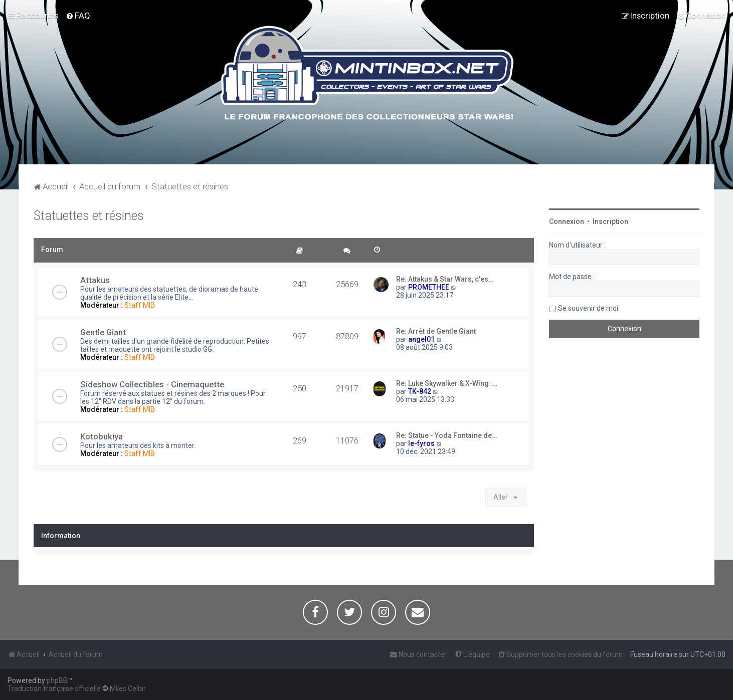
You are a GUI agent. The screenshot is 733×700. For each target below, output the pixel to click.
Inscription (610, 221)
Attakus (95, 280)
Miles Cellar (128, 688)
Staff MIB (140, 305)
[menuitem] (78, 16)
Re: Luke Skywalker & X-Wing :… (447, 383)
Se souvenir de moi (588, 308)
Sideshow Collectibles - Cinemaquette (152, 384)
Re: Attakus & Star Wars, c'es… (445, 279)
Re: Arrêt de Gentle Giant (436, 331)
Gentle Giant (103, 332)
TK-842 (420, 391)
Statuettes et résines (89, 216)
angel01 (421, 339)
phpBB (57, 680)
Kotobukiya (102, 436)
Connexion (567, 221)
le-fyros (421, 443)
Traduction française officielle (54, 688)
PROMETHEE (429, 287)
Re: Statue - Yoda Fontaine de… (446, 435)
